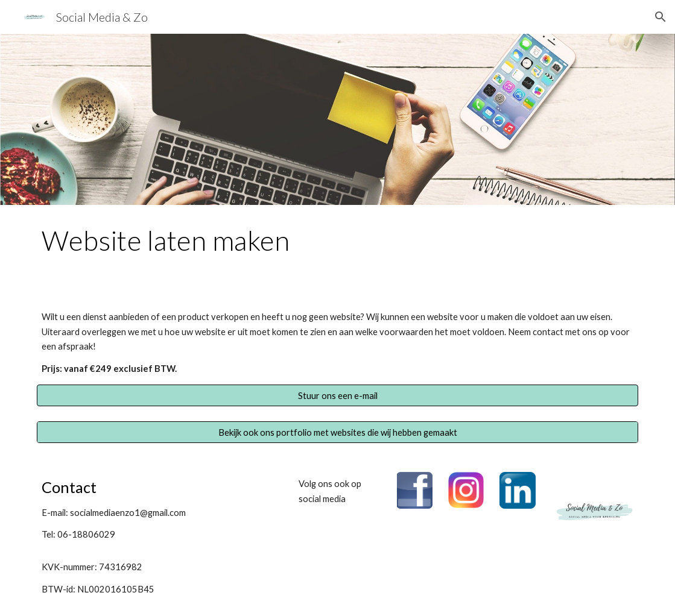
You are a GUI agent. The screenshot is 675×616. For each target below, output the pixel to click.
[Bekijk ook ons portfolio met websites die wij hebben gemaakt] (337, 432)
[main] (337, 246)
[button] (661, 17)
